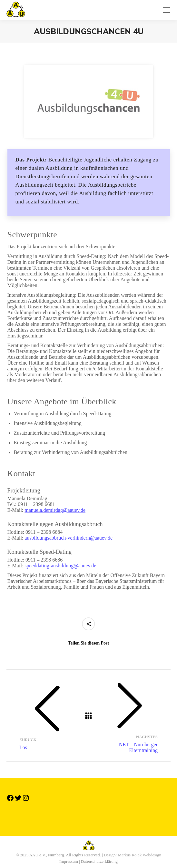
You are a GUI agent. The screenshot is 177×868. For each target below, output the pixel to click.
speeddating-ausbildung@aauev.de (60, 566)
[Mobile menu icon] (166, 10)
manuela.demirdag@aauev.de (55, 510)
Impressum (69, 861)
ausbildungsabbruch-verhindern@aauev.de (69, 538)
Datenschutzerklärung (99, 861)
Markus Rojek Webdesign (139, 855)
